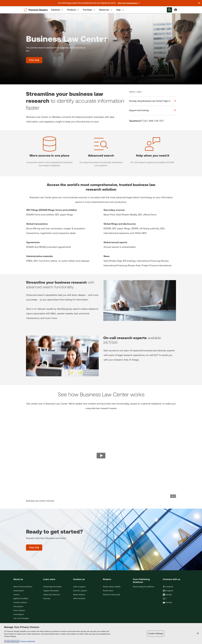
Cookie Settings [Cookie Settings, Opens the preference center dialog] (155, 634)
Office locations (79, 599)
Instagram (168, 591)
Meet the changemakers (129, 3)
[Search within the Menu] (169, 10)
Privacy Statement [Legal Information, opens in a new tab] (27, 641)
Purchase (89, 10)
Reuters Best (108, 591)
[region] (101, 634)
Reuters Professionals (112, 595)
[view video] (101, 456)
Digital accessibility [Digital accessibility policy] (21, 599)
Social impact (19, 614)
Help (120, 10)
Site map (47, 599)
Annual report (19, 591)
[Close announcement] (199, 3)
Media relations (79, 595)
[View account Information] (176, 10)
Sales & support (79, 587)
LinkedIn (167, 595)
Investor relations (20, 603)
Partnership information (52, 587)
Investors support (80, 591)
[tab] (57, 10)
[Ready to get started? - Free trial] (34, 548)
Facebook (168, 587)
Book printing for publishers (144, 587)
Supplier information (51, 591)
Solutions (57, 10)
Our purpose (18, 606)
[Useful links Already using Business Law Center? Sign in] (153, 101)
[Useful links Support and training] (153, 110)
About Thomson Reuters (23, 587)
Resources (106, 10)
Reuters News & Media (112, 587)
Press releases (19, 610)
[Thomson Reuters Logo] (36, 10)
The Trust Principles (21, 618)
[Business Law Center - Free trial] (34, 60)
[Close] (198, 633)
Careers (16, 595)
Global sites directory (52, 595)
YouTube (167, 603)
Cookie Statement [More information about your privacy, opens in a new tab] (12, 641)
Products (73, 10)
